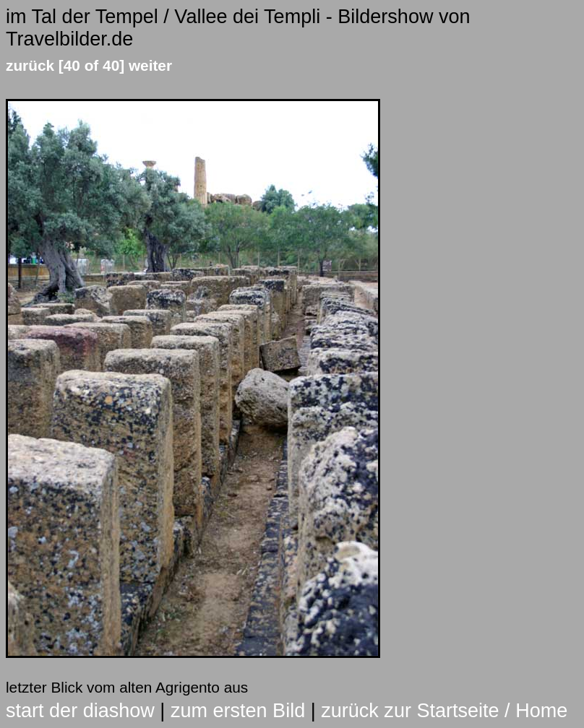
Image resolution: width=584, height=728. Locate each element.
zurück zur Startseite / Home (444, 711)
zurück (30, 65)
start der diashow (80, 711)
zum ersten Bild (238, 711)
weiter (150, 65)
